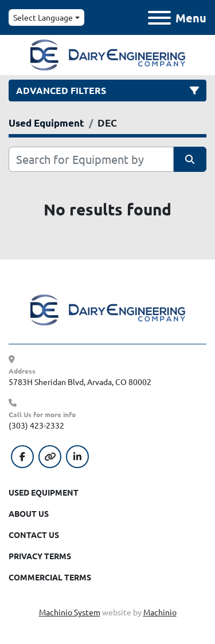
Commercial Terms (50, 577)
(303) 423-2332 (36, 425)
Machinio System (70, 612)
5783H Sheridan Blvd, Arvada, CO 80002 (80, 382)
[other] (50, 457)
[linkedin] (77, 457)
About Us (29, 513)
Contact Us (34, 535)
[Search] (91, 159)
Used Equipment (44, 492)
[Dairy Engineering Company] (108, 309)
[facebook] (22, 457)
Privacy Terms (40, 556)
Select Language (43, 17)
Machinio (160, 612)
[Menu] (159, 18)
